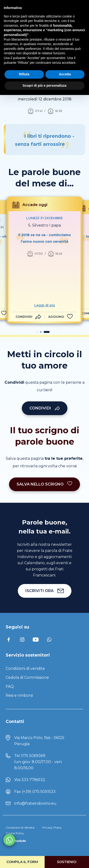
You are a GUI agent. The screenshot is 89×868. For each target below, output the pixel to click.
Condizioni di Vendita (20, 827)
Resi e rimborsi (19, 695)
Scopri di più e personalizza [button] (44, 86)
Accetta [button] (65, 74)
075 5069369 (33, 756)
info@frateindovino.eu (35, 803)
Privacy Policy (52, 827)
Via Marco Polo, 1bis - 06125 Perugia (39, 741)
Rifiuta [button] (24, 74)
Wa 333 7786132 (30, 780)
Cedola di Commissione (27, 677)
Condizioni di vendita (25, 668)
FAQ (10, 686)
